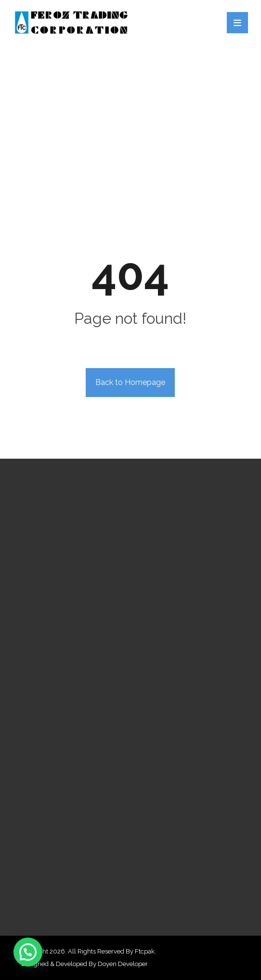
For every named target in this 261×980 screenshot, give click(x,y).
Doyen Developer (123, 964)
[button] (28, 952)
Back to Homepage (130, 382)
